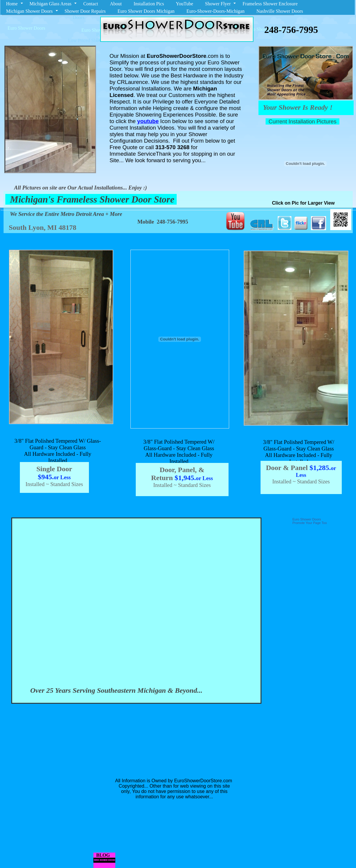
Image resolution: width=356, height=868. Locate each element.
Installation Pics (149, 4)
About (116, 4)
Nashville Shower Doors (280, 11)
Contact (91, 4)
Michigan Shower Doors (29, 11)
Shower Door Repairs (85, 11)
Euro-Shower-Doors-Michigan (215, 11)
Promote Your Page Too (310, 523)
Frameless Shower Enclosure (270, 4)
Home (12, 4)
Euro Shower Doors (307, 519)
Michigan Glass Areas (51, 4)
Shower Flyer (218, 4)
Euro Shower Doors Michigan (146, 11)
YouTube (184, 4)
